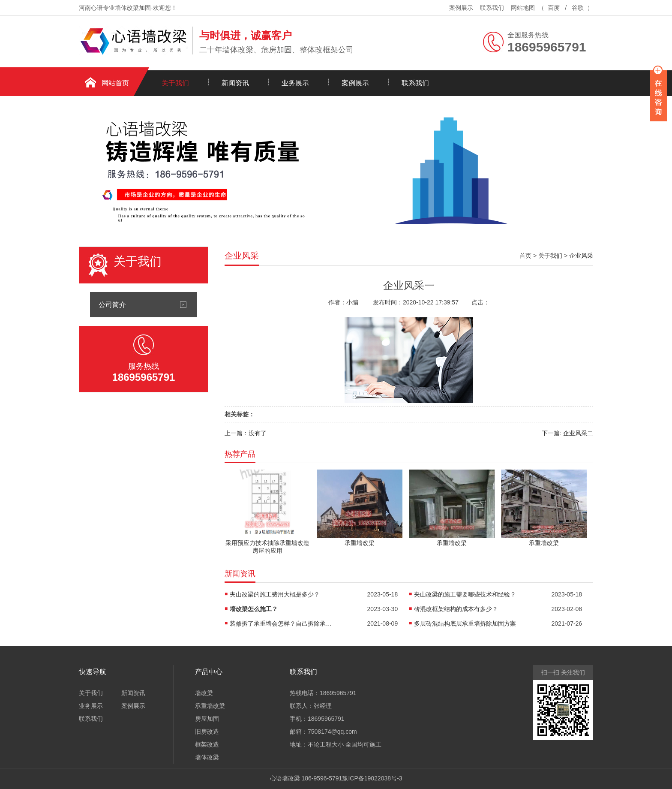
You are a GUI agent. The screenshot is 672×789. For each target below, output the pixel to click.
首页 (525, 256)
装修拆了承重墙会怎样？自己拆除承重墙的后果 (281, 623)
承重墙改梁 (210, 706)
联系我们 (492, 8)
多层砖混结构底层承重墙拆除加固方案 (465, 623)
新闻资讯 (235, 83)
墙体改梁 (207, 757)
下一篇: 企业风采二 (567, 433)
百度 (554, 8)
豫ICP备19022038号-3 (372, 778)
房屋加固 (207, 719)
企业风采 (581, 256)
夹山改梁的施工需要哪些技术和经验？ (465, 594)
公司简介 (112, 304)
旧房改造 (207, 732)
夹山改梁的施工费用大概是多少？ (275, 594)
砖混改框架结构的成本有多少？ (456, 609)
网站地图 (523, 8)
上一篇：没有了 (246, 433)
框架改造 (207, 744)
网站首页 (115, 83)
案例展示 (461, 8)
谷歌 (578, 8)
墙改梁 (204, 693)
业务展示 (295, 83)
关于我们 (175, 83)
